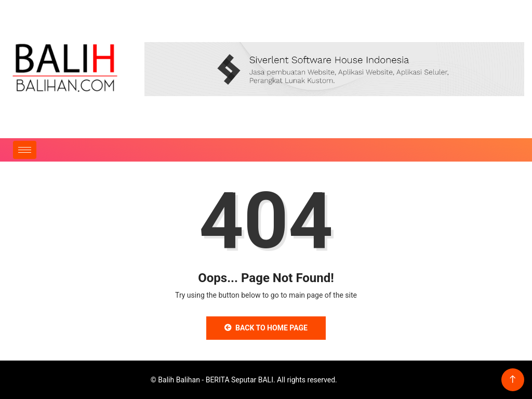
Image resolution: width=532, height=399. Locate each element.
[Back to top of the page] (513, 380)
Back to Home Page (266, 328)
